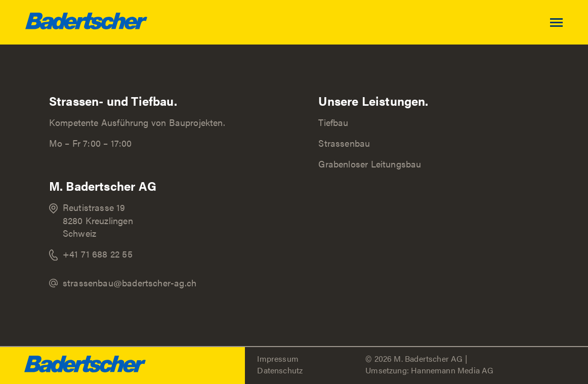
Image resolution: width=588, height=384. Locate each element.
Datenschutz (280, 370)
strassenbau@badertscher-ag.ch (130, 283)
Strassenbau (344, 143)
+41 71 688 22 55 (98, 254)
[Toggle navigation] (569, 23)
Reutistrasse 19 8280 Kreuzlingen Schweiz (98, 220)
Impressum (278, 358)
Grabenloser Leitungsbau (370, 164)
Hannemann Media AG (452, 370)
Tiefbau (333, 122)
